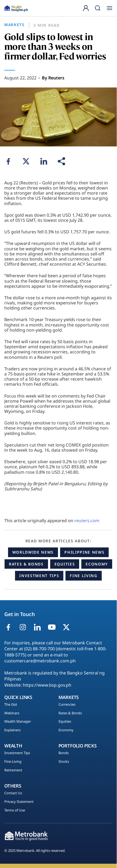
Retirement (13, 770)
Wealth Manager (18, 722)
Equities (65, 564)
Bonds (64, 753)
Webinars (12, 713)
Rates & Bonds (26, 564)
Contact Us (13, 793)
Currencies (67, 705)
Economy (97, 564)
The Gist (11, 705)
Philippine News (84, 552)
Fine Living (83, 576)
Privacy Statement (19, 802)
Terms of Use (15, 810)
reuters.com (87, 521)
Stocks (64, 762)
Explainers (12, 730)
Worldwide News (33, 552)
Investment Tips (39, 576)
